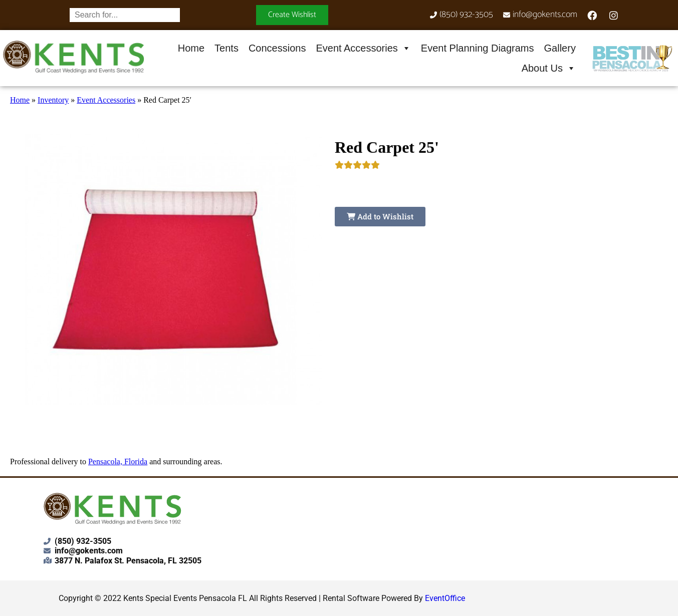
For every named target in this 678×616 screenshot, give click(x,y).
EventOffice (445, 598)
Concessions (277, 48)
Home (191, 48)
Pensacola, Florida (118, 461)
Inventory (53, 100)
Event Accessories (363, 48)
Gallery (560, 48)
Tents (227, 48)
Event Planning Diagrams (478, 48)
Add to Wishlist (380, 216)
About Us (549, 68)
